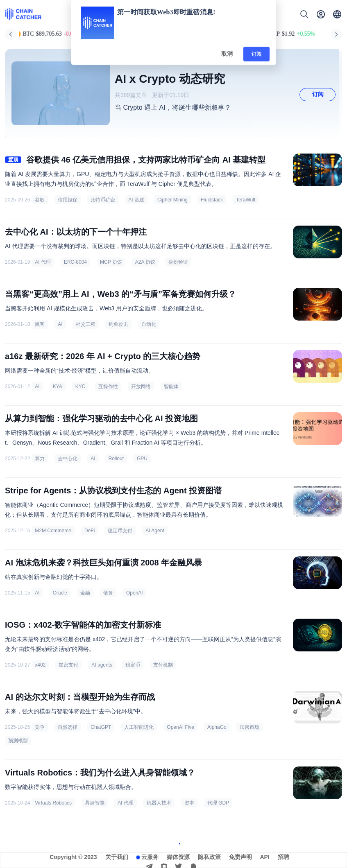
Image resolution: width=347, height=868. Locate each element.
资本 (189, 803)
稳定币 (133, 665)
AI (60, 324)
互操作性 (108, 387)
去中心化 (68, 459)
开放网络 (141, 387)
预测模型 (18, 741)
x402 (40, 665)
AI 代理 (43, 262)
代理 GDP (218, 803)
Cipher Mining (172, 200)
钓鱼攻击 (118, 324)
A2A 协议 (145, 262)
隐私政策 (209, 857)
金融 (85, 593)
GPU (142, 459)
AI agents (102, 665)
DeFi (90, 531)
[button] (337, 14)
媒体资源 (178, 857)
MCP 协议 (111, 262)
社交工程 (86, 324)
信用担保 (68, 200)
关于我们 (117, 857)
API (265, 857)
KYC (81, 387)
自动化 (149, 324)
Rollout (116, 459)
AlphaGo (217, 727)
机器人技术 (159, 803)
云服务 (150, 857)
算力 (40, 459)
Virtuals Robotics (53, 803)
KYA (58, 387)
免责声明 (240, 857)
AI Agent (155, 531)
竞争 (40, 727)
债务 (108, 593)
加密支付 (68, 665)
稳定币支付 (120, 531)
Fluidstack (212, 200)
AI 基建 (136, 200)
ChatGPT (101, 727)
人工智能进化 (139, 727)
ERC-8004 (75, 262)
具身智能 (95, 803)
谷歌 (40, 200)
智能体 (171, 387)
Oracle (60, 593)
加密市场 (249, 727)
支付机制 (163, 665)
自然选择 (68, 727)
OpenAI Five (180, 727)
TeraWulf (246, 200)
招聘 (283, 857)
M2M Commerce (53, 531)
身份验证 (178, 262)
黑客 (40, 324)
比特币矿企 (103, 200)
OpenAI (135, 593)
